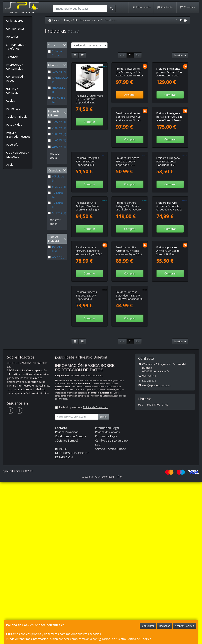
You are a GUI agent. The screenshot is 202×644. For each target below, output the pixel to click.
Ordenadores (15, 21)
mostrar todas (55, 156)
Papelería (12, 145)
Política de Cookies (139, 639)
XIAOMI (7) (57, 72)
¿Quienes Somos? (67, 602)
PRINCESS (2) (57, 100)
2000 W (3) (57, 128)
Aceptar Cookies (184, 626)
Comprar (89, 122)
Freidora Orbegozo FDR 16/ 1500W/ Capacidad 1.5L (168, 171)
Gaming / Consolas (12, 91)
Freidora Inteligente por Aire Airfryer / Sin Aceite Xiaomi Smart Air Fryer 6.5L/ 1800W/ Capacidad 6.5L (89, 174)
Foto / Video (14, 125)
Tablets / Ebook (16, 117)
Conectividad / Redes (15, 79)
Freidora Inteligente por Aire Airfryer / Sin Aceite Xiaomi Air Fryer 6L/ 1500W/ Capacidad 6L (130, 103)
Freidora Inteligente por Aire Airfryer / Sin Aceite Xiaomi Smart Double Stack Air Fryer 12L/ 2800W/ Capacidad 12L (129, 176)
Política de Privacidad (96, 569)
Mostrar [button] (180, 55)
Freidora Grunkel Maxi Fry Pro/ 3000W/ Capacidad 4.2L (89, 99)
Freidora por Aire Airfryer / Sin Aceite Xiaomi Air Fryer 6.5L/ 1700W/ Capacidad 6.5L (169, 318)
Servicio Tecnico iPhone (111, 611)
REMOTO (61, 611)
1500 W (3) (57, 134)
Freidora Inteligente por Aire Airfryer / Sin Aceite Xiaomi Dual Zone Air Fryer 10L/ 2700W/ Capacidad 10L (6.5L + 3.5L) (169, 104)
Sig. (138, 55)
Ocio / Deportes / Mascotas (18, 155)
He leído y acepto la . (84, 569)
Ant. (122, 55)
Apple (10, 165)
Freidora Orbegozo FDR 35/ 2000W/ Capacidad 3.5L (128, 243)
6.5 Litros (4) (56, 178)
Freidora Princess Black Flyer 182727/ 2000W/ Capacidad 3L (89, 458)
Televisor (12, 57)
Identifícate (141, 7)
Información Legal (107, 590)
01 (130, 55)
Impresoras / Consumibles (15, 67)
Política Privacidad (67, 594)
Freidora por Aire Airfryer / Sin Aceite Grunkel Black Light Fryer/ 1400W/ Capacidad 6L (168, 246)
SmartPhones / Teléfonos (16, 47)
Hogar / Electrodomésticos (18, 135)
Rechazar (165, 626)
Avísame (130, 122)
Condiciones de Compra (71, 598)
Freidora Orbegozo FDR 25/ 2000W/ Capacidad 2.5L (87, 243)
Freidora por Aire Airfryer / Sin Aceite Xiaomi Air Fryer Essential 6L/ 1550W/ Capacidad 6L (129, 389)
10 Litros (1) (56, 205)
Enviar (104, 579)
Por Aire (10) (55, 249)
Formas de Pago (106, 598)
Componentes (15, 29)
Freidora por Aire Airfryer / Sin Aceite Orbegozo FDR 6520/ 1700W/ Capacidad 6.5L (129, 318)
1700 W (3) (57, 122)
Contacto (165, 7)
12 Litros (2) (56, 195)
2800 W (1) (57, 147)
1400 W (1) (57, 140)
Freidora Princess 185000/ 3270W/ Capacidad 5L (167, 386)
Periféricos (13, 109)
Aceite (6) (56, 257)
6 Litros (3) (57, 187)
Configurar (148, 626)
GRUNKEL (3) (57, 90)
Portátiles (12, 37)
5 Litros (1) (57, 213)
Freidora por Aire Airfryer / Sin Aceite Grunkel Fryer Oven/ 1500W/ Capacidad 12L (88, 318)
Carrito (188, 7)
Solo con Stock (56, 53)
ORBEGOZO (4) (57, 80)
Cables (11, 101)
